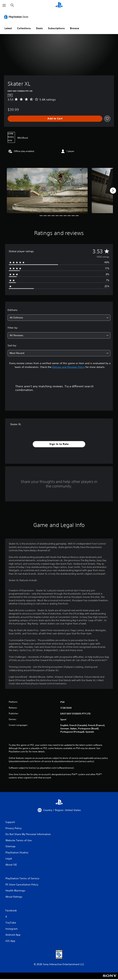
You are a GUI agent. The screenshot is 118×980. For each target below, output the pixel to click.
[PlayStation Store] (17, 17)
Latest (8, 28)
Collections (24, 28)
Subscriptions (56, 28)
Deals (39, 28)
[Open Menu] (4, 5)
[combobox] (59, 318)
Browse (75, 28)
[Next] (113, 191)
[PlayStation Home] (59, 5)
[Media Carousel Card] (47, 190)
